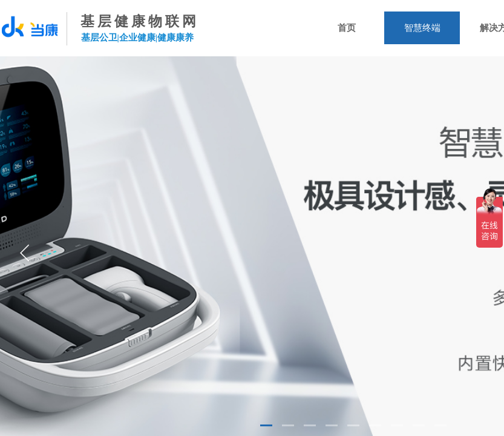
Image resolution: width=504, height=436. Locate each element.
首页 (347, 28)
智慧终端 (422, 28)
